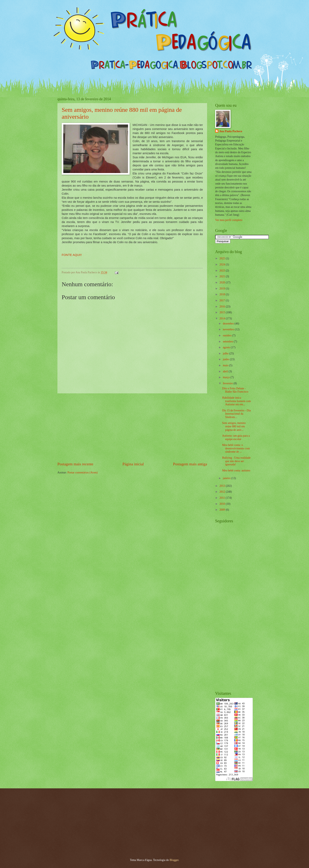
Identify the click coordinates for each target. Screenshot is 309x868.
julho (226, 353)
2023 (223, 271)
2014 (223, 318)
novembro (229, 329)
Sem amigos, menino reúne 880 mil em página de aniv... (234, 426)
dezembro (229, 324)
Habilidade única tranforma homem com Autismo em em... (236, 401)
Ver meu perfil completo (229, 220)
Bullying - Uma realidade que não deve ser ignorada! (236, 461)
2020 (223, 282)
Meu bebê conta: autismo (236, 470)
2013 (223, 486)
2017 (223, 300)
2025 (223, 258)
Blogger (174, 860)
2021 (223, 276)
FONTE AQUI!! (72, 255)
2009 (223, 510)
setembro (228, 342)
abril (226, 371)
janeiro (227, 478)
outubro (228, 335)
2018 (223, 294)
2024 (223, 265)
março (227, 377)
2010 (223, 504)
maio (226, 365)
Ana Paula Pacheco (231, 131)
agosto (227, 347)
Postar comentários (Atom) (82, 473)
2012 (223, 492)
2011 (223, 498)
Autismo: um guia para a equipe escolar (236, 437)
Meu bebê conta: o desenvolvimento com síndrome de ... (236, 448)
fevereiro (228, 383)
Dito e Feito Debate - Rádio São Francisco (235, 390)
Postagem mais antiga (190, 464)
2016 (223, 307)
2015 (223, 312)
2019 (223, 289)
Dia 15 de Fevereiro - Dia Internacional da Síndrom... (236, 414)
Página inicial (133, 464)
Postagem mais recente (75, 464)
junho (226, 359)
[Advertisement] (132, 427)
